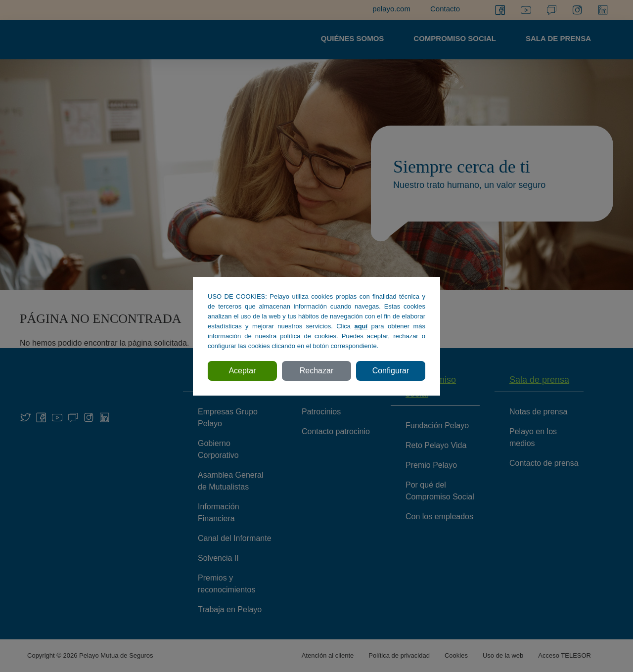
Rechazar (316, 371)
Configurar (391, 371)
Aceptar (242, 371)
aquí (361, 326)
